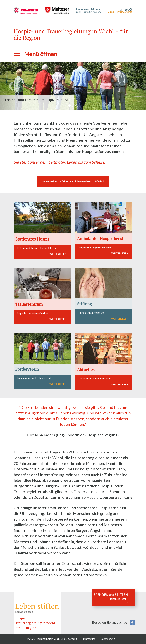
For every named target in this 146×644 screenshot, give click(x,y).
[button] (11, 86)
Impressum (89, 639)
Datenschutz (108, 639)
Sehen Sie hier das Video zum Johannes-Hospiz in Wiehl (73, 181)
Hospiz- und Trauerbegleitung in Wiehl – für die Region (71, 34)
